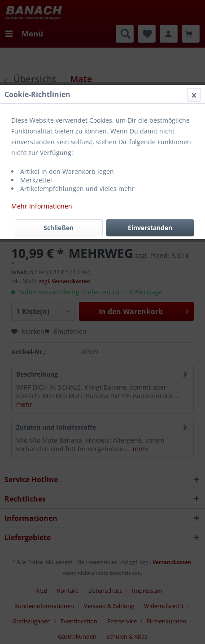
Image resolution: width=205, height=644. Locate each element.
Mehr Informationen (42, 206)
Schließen (59, 228)
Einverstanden (150, 228)
